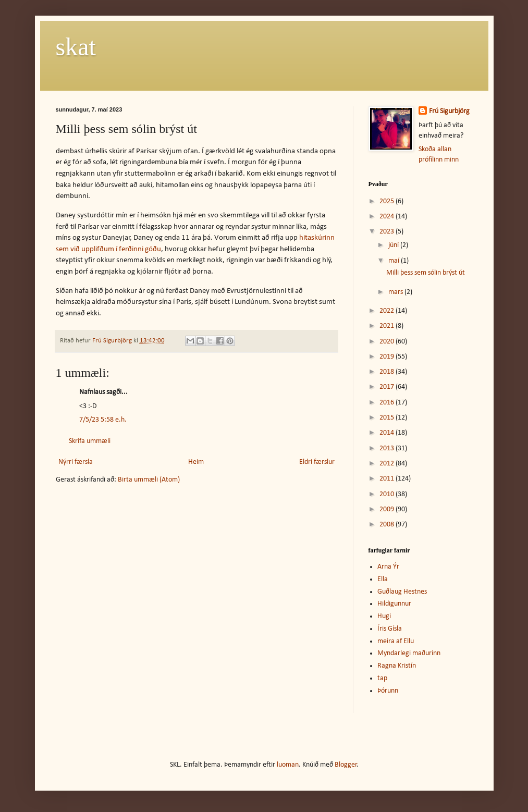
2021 (388, 326)
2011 (388, 479)
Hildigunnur (394, 604)
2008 (388, 525)
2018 (388, 372)
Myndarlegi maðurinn (409, 653)
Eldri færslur (317, 462)
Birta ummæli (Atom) (149, 480)
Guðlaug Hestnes (402, 592)
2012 (388, 464)
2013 (388, 448)
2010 (388, 494)
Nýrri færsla (76, 462)
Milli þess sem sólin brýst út (426, 273)
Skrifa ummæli (90, 441)
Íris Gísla (390, 629)
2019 (388, 357)
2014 (388, 433)
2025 (388, 201)
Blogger (346, 765)
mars (396, 292)
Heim (196, 462)
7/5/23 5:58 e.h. (103, 420)
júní (394, 245)
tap (382, 678)
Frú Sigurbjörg (449, 111)
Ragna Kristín (397, 666)
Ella (383, 579)
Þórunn (388, 691)
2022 (388, 311)
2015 (388, 418)
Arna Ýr (388, 567)
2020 (388, 342)
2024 (388, 217)
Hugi (384, 616)
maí (395, 261)
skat (76, 47)
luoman (288, 765)
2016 (388, 403)
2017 (388, 387)
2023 (388, 232)
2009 (388, 509)
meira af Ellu (396, 641)
